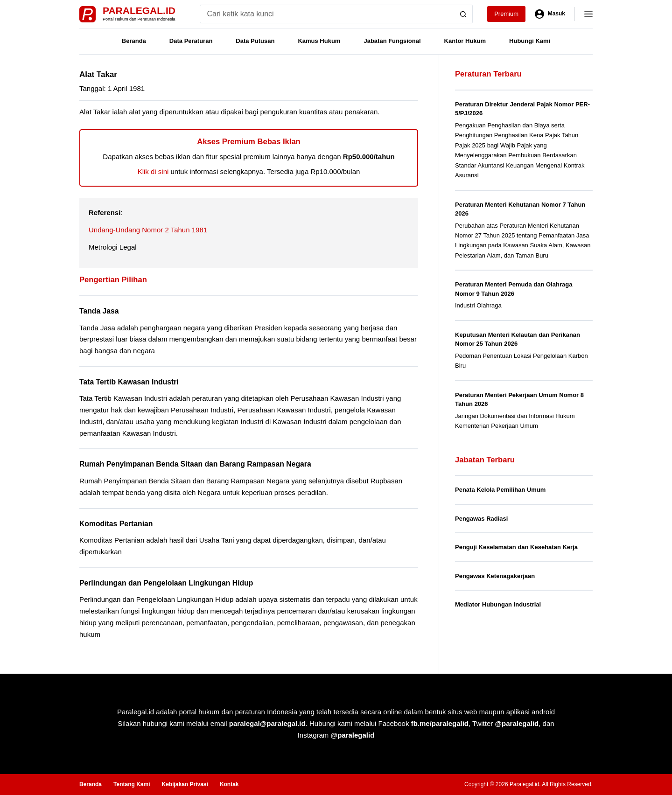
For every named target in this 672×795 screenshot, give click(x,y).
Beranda (134, 41)
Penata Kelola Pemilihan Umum (500, 490)
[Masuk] (550, 14)
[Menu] (588, 14)
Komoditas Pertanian (116, 524)
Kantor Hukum (465, 41)
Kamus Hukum (319, 41)
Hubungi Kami (530, 41)
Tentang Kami (132, 784)
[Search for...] (327, 14)
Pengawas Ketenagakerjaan (495, 576)
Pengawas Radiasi (481, 519)
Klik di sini (153, 171)
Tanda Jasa (99, 311)
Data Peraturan (191, 41)
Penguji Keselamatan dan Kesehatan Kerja (516, 547)
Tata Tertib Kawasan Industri (129, 382)
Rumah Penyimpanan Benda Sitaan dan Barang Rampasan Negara (195, 464)
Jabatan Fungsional (392, 41)
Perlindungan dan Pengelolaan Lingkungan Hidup (166, 583)
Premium (506, 14)
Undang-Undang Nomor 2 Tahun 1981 (148, 230)
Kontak (229, 784)
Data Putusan (255, 41)
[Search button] (463, 14)
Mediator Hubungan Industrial (498, 604)
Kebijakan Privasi (185, 784)
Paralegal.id (139, 10)
